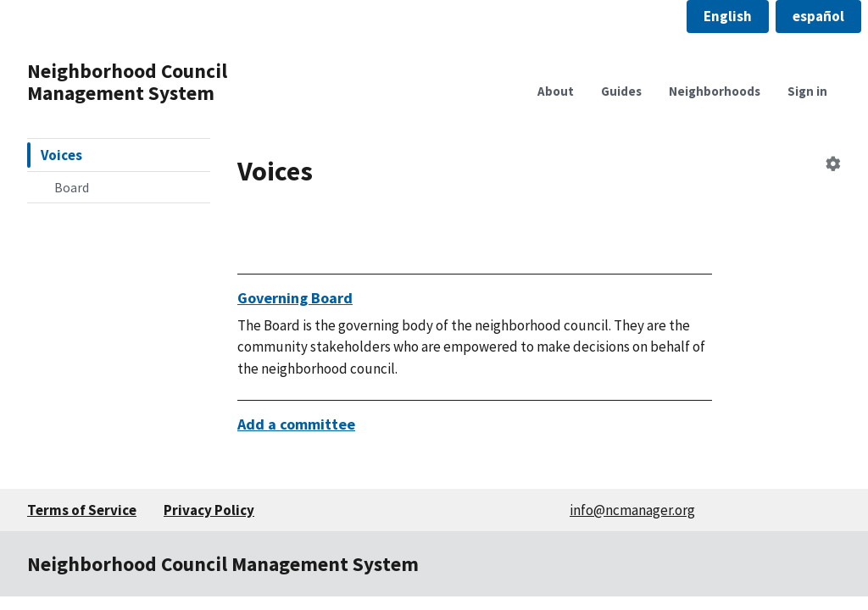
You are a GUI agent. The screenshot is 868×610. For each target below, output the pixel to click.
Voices (61, 155)
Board (72, 187)
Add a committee (296, 424)
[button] (728, 17)
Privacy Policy (209, 510)
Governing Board (295, 298)
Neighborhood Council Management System (127, 82)
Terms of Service (82, 510)
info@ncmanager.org (632, 510)
